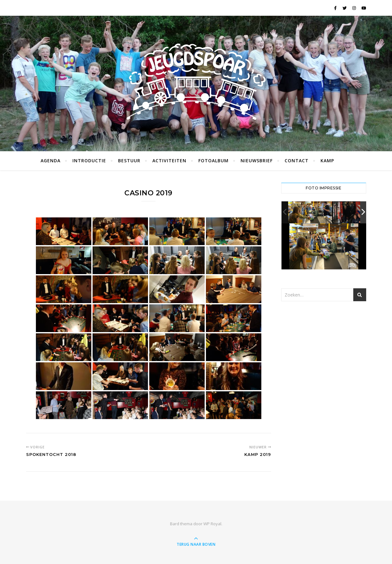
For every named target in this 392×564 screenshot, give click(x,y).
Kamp (327, 161)
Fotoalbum (213, 161)
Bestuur (129, 161)
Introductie (89, 161)
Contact (297, 161)
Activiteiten (169, 161)
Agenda (51, 161)
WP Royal (212, 524)
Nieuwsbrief (257, 161)
